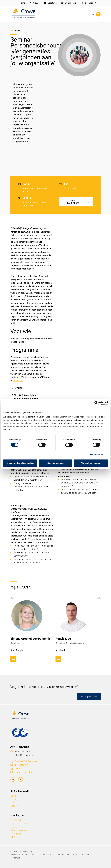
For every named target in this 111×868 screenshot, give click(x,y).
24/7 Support (89, 3)
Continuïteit (16, 820)
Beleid (13, 796)
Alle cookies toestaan (91, 463)
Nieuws (34, 3)
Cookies (34, 855)
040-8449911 (21, 769)
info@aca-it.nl (22, 765)
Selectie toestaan (56, 463)
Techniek (15, 799)
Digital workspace (19, 824)
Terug (17, 31)
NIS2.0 (14, 837)
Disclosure (85, 855)
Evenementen (69, 3)
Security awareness (20, 830)
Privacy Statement (19, 855)
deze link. (18, 381)
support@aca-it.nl (24, 772)
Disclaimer (47, 855)
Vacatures (50, 3)
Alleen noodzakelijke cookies (20, 463)
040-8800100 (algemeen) (27, 761)
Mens (13, 803)
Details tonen (97, 455)
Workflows (16, 834)
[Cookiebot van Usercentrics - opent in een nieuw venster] (96, 403)
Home (22, 3)
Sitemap (16, 858)
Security (14, 806)
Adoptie (14, 827)
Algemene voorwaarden (66, 855)
